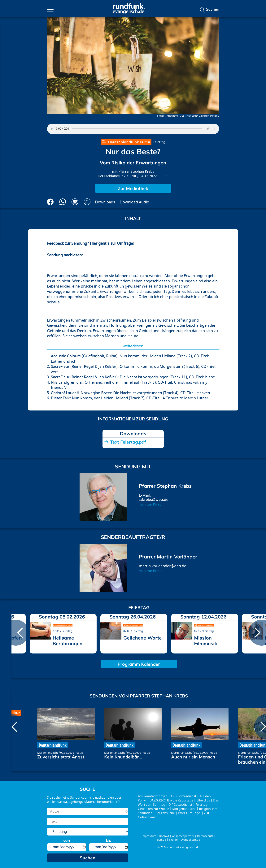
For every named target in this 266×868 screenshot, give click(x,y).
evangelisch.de (190, 840)
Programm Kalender (139, 664)
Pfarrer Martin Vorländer (168, 557)
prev (16, 633)
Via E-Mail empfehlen (75, 202)
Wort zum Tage (189, 813)
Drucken (87, 202)
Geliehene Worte (143, 638)
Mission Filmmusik (206, 641)
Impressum (149, 836)
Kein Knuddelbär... (123, 757)
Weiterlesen (133, 346)
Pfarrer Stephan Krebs (136, 172)
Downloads (105, 202)
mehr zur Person (151, 505)
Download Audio (134, 202)
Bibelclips (203, 801)
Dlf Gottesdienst (180, 805)
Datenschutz (205, 836)
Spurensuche (165, 813)
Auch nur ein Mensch (193, 757)
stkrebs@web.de (154, 500)
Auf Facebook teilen (50, 202)
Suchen (213, 10)
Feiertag (159, 142)
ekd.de (173, 840)
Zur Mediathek (133, 188)
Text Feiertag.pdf (128, 442)
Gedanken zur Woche (153, 809)
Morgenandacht (48, 753)
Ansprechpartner (183, 836)
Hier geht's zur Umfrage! (113, 243)
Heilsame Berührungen (68, 641)
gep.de (161, 840)
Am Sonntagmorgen (153, 796)
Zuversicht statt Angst (61, 757)
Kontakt (164, 836)
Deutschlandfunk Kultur (117, 176)
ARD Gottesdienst (183, 796)
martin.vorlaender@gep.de (163, 566)
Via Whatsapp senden (63, 202)
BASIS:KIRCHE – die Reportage (171, 801)
